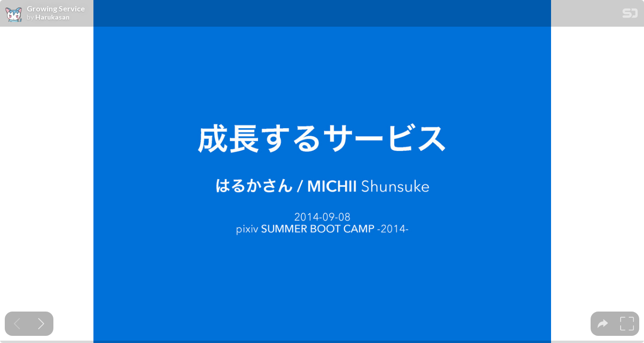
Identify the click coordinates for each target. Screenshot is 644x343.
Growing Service (56, 9)
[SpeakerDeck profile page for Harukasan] (13, 14)
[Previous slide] (17, 324)
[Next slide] (41, 324)
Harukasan (52, 17)
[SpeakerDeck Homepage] (630, 15)
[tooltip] (603, 324)
